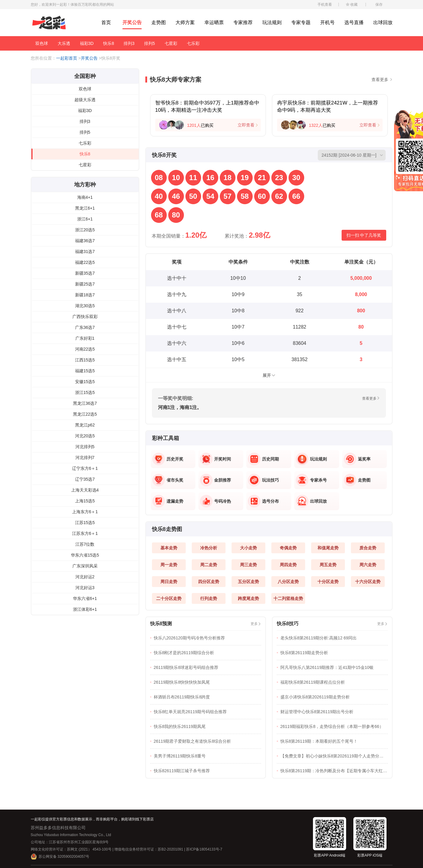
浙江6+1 (85, 219)
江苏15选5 (85, 523)
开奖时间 (223, 459)
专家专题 (301, 22)
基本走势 (169, 548)
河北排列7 (85, 457)
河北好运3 (85, 588)
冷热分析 (209, 548)
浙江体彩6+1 (85, 609)
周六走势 (368, 565)
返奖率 (364, 459)
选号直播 (354, 22)
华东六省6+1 (85, 598)
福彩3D (87, 43)
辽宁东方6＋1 (85, 468)
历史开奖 (175, 459)
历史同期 (270, 459)
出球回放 (383, 22)
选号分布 (270, 501)
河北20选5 (85, 436)
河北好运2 (85, 577)
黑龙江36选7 (85, 403)
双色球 (42, 43)
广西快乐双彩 (85, 317)
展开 (267, 375)
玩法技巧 (270, 480)
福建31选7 (85, 251)
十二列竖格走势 (288, 598)
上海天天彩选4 (85, 490)
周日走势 (169, 582)
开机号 (327, 22)
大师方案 (185, 22)
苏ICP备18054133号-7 (204, 849)
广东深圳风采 (85, 566)
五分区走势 (248, 582)
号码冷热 (223, 501)
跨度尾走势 (248, 598)
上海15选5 (85, 501)
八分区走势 (288, 582)
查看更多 (380, 80)
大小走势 (248, 548)
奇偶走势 (288, 548)
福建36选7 (85, 241)
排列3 (129, 43)
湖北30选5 (85, 306)
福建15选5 (85, 371)
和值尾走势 (328, 548)
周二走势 (209, 565)
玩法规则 (272, 22)
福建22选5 (85, 262)
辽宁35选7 (85, 479)
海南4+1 (85, 197)
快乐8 (109, 43)
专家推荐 (243, 22)
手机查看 (325, 5)
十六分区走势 (368, 582)
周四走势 (288, 565)
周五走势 (328, 565)
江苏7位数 (85, 544)
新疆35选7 (85, 273)
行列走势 (209, 598)
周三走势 (248, 565)
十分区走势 (328, 582)
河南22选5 (85, 349)
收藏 (354, 5)
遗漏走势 (175, 501)
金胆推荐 (223, 480)
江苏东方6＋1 (85, 533)
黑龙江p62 (85, 425)
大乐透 (64, 43)
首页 (106, 22)
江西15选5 (85, 360)
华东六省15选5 (85, 555)
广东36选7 (85, 327)
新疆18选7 (85, 295)
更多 (254, 624)
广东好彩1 (85, 338)
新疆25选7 (85, 284)
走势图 (159, 22)
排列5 (150, 43)
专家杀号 (318, 480)
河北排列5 (85, 447)
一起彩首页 (67, 58)
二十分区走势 (169, 598)
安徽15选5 (85, 382)
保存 (379, 5)
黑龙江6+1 (85, 208)
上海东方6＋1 (85, 512)
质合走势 (368, 548)
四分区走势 (209, 582)
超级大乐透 (85, 100)
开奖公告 (132, 22)
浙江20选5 (85, 230)
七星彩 (171, 43)
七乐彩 (193, 43)
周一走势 (169, 565)
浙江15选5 (85, 392)
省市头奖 (175, 480)
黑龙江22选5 (85, 414)
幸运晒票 (214, 22)
